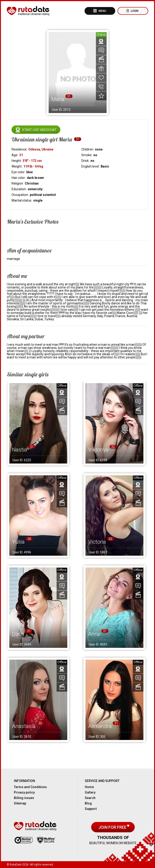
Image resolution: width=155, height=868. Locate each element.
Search (90, 798)
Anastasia (24, 726)
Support (91, 809)
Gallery (90, 792)
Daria (18, 634)
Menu (102, 11)
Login (134, 11)
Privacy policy (24, 792)
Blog (88, 803)
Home (89, 787)
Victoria (97, 542)
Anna (94, 634)
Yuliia (18, 542)
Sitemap (20, 803)
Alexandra (100, 726)
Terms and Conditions (30, 787)
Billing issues (24, 798)
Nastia (20, 450)
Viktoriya (98, 450)
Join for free (113, 827)
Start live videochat (39, 130)
